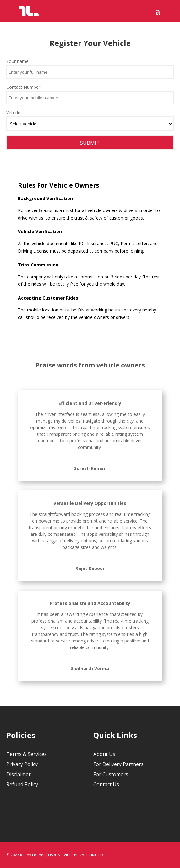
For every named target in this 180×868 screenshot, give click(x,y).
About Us (104, 754)
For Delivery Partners (118, 764)
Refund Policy (22, 784)
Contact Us (106, 784)
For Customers (111, 774)
